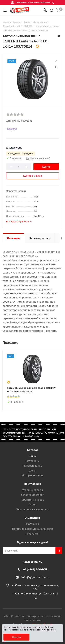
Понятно (17, 637)
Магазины (32, 524)
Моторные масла (32, 475)
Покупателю (33, 484)
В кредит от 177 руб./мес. (21, 154)
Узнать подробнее (46, 630)
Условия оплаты (33, 490)
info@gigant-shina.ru (35, 577)
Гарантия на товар (32, 500)
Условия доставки (32, 495)
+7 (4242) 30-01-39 (35, 569)
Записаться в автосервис (33, 509)
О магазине (32, 518)
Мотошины (32, 461)
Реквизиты (32, 534)
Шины (33, 456)
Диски (32, 471)
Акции (32, 504)
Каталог (33, 450)
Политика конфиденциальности (32, 529)
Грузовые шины (33, 466)
